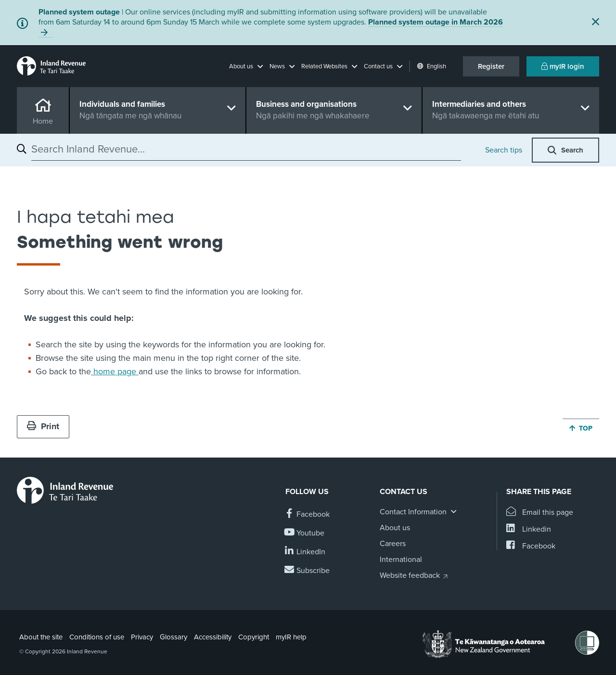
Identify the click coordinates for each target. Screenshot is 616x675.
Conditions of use (97, 637)
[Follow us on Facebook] (308, 515)
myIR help (291, 637)
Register (491, 66)
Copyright (254, 637)
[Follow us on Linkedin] (305, 552)
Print (43, 426)
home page (115, 371)
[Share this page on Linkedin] (529, 529)
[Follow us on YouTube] (305, 533)
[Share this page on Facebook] (531, 546)
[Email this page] (540, 513)
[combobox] (246, 149)
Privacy (142, 637)
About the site (41, 637)
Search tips (504, 150)
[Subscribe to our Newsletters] (308, 571)
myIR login (563, 66)
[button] (246, 66)
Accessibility (213, 637)
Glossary (173, 637)
